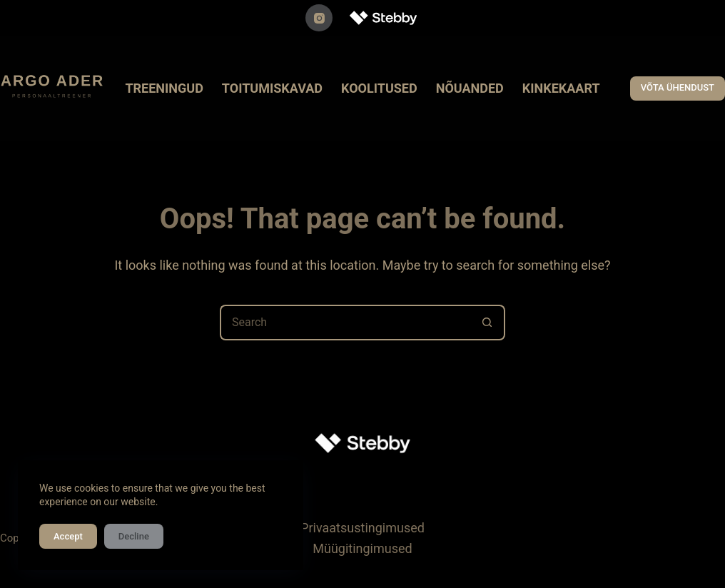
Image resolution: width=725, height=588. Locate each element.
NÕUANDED (470, 88)
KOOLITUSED (379, 88)
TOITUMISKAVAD (272, 88)
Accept (68, 536)
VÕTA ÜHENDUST (678, 87)
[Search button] (487, 323)
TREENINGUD (164, 88)
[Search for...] (345, 323)
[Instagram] (319, 18)
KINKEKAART (561, 88)
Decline (134, 536)
